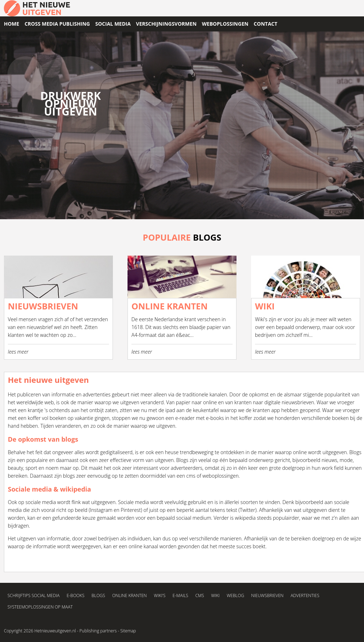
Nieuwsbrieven (267, 595)
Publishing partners (98, 631)
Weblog (235, 595)
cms (191, 476)
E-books (76, 595)
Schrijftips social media (33, 595)
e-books (215, 418)
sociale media (41, 502)
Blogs (355, 452)
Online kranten (129, 595)
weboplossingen (220, 476)
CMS (199, 595)
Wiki (215, 595)
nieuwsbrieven (298, 402)
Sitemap (128, 631)
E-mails (181, 595)
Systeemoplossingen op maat (40, 607)
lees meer (18, 352)
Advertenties (305, 595)
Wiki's (160, 595)
